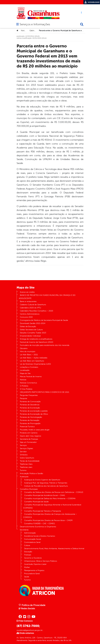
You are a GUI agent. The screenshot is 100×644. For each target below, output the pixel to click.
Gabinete (33, 31)
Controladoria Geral (32, 542)
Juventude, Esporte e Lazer (35, 564)
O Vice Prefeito (26, 389)
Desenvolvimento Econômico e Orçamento (38, 527)
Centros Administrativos (30, 314)
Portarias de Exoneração (30, 408)
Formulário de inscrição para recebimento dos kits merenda (45, 345)
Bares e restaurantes (28, 301)
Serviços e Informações (35, 25)
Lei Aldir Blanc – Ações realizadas (34, 358)
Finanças (28, 555)
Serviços (23, 445)
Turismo (23, 470)
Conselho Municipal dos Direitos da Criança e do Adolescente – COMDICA (50, 516)
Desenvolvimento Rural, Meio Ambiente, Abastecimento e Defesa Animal (54, 549)
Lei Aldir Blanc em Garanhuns (32, 361)
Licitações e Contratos (29, 367)
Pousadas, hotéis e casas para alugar (35, 430)
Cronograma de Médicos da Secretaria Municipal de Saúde (44, 320)
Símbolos (24, 455)
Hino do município (28, 352)
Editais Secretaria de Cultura (31, 330)
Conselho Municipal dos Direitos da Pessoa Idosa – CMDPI (48, 520)
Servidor (23, 452)
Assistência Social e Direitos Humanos (40, 536)
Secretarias (24, 530)
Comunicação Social (33, 539)
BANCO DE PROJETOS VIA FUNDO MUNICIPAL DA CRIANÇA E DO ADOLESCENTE (47, 297)
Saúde (27, 577)
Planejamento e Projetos (34, 570)
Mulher (27, 567)
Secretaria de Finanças (29, 439)
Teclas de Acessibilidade (30, 461)
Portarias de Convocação (30, 402)
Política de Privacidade (32, 605)
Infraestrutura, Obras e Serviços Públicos (41, 561)
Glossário (24, 348)
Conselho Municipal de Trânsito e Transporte (43, 511)
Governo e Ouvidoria (33, 558)
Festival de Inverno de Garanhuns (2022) (37, 342)
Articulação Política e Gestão (32, 473)
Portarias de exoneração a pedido (34, 411)
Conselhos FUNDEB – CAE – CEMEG (39, 524)
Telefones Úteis (26, 464)
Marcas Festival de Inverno (31, 377)
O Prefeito (24, 386)
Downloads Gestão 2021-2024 (33, 323)
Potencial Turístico (27, 427)
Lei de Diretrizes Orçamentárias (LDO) (35, 364)
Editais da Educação (28, 326)
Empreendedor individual (30, 336)
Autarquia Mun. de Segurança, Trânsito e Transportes (46, 483)
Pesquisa (23, 398)
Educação (28, 552)
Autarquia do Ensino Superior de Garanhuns (42, 480)
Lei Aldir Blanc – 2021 (29, 355)
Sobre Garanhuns (27, 458)
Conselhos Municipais (29, 489)
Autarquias (24, 477)
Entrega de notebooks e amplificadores (36, 339)
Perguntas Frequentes (29, 395)
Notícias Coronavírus (28, 383)
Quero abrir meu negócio (31, 436)
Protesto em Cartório (29, 433)
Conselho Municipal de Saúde (36, 502)
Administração (30, 533)
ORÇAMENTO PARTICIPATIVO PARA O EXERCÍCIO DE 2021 (44, 392)
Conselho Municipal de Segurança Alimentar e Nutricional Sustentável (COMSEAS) (52, 506)
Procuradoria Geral (32, 574)
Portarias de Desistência (30, 405)
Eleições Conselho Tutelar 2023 (33, 333)
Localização (25, 370)
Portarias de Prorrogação (30, 423)
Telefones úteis (26, 467)
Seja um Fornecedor (28, 442)
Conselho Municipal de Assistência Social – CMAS (45, 495)
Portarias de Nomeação (30, 420)
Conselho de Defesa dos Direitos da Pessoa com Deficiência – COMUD (54, 492)
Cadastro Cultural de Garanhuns (33, 305)
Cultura (27, 545)
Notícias (24, 31)
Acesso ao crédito (27, 292)
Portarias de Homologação (31, 417)
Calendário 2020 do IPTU (30, 308)
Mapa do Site (25, 373)
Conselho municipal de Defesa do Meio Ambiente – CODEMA (50, 499)
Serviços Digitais (26, 448)
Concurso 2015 (26, 317)
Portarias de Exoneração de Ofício (34, 414)
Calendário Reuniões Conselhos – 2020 (37, 311)
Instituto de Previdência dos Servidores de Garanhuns (46, 486)
